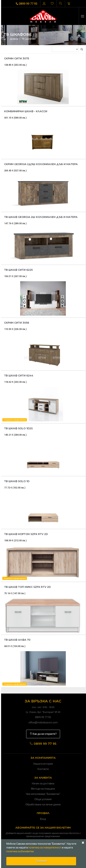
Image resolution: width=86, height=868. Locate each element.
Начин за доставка (43, 783)
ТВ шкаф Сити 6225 (18, 270)
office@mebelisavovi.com (43, 722)
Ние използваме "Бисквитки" (43, 794)
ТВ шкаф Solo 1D (17, 481)
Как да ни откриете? (43, 734)
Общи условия (43, 799)
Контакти (43, 769)
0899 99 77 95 (27, 4)
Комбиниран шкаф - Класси (26, 111)
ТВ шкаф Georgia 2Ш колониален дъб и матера (41, 217)
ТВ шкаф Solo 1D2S (18, 428)
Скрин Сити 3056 (17, 323)
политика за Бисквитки (20, 851)
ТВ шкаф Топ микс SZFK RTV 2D (27, 587)
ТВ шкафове (29, 39)
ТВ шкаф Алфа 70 (17, 640)
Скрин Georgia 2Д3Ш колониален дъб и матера (41, 164)
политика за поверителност (45, 848)
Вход (43, 819)
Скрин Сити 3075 (17, 58)
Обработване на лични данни (43, 804)
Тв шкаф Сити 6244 (19, 376)
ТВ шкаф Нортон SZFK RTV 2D (26, 534)
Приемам (41, 861)
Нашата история (43, 764)
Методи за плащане (43, 789)
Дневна (14, 39)
